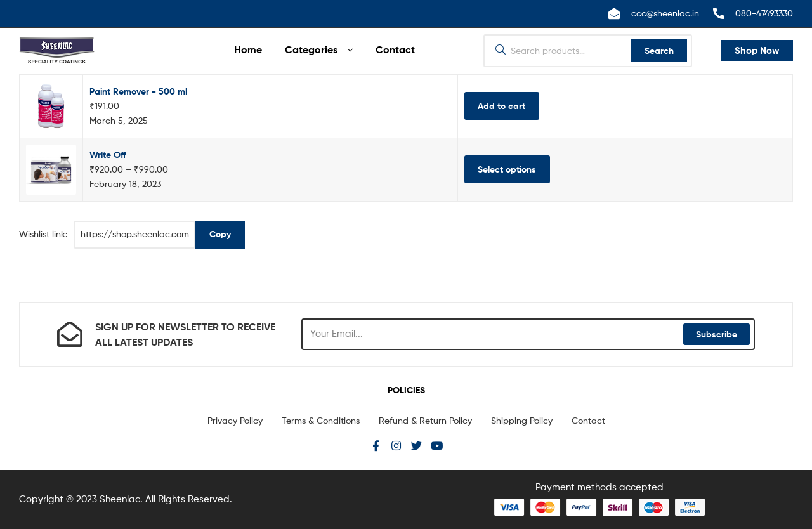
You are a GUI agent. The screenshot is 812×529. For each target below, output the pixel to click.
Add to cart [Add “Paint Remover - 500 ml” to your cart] (501, 106)
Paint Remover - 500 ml (138, 91)
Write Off (108, 155)
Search (659, 51)
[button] (757, 51)
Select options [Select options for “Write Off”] (507, 169)
